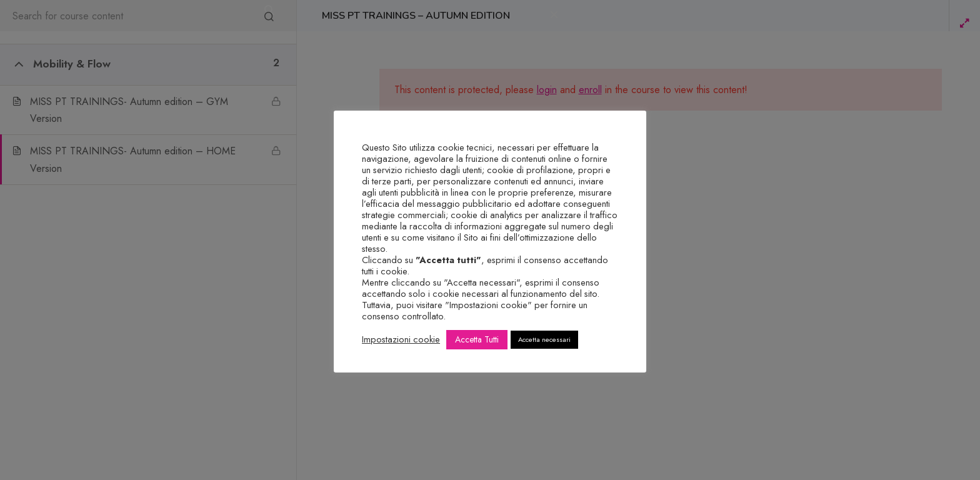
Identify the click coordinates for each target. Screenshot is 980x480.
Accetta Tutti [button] (477, 339)
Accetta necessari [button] (544, 339)
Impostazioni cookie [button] (401, 339)
